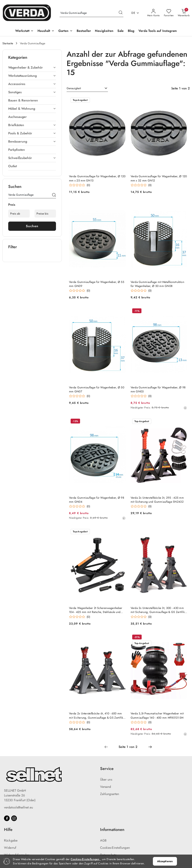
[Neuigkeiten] (104, 31)
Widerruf (10, 848)
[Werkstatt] (24, 31)
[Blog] (131, 31)
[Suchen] (54, 195)
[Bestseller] (84, 31)
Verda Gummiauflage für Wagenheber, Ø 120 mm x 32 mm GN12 (159, 178)
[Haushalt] (46, 31)
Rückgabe (11, 840)
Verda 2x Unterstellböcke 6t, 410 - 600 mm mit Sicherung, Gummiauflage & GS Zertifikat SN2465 (97, 715)
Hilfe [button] (8, 830)
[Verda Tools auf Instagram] (158, 31)
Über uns (106, 779)
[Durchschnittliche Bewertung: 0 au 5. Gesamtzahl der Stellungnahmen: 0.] (80, 185)
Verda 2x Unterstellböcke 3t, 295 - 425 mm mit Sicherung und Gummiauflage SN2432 (157, 500)
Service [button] (107, 769)
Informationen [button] (112, 830)
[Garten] (66, 31)
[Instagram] (14, 818)
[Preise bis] (45, 214)
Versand (106, 787)
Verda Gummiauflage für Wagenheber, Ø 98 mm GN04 (97, 500)
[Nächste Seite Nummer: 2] (150, 747)
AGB (103, 840)
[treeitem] (32, 68)
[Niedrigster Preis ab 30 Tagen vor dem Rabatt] (185, 408)
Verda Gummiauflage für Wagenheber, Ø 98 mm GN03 (158, 389)
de (135, 13)
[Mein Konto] (154, 13)
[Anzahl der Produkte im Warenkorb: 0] (184, 13)
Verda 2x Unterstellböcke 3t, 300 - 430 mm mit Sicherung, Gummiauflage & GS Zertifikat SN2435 (159, 610)
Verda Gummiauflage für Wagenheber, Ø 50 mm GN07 (97, 389)
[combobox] (87, 88)
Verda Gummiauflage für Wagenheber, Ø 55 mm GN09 (97, 284)
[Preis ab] (19, 214)
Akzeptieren (165, 861)
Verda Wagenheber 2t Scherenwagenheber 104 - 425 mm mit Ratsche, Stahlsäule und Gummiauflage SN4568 (96, 610)
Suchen (32, 226)
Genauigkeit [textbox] (74, 88)
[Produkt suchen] (91, 13)
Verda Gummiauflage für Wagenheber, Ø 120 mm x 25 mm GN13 (97, 178)
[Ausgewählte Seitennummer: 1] (128, 747)
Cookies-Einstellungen (115, 848)
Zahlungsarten (110, 794)
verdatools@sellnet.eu (18, 807)
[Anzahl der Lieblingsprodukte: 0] (169, 13)
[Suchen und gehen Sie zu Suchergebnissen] (121, 13)
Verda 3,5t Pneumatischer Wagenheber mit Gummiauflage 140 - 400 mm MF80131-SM (157, 715)
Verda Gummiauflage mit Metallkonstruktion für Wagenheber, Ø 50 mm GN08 (157, 284)
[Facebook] (7, 818)
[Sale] (121, 31)
